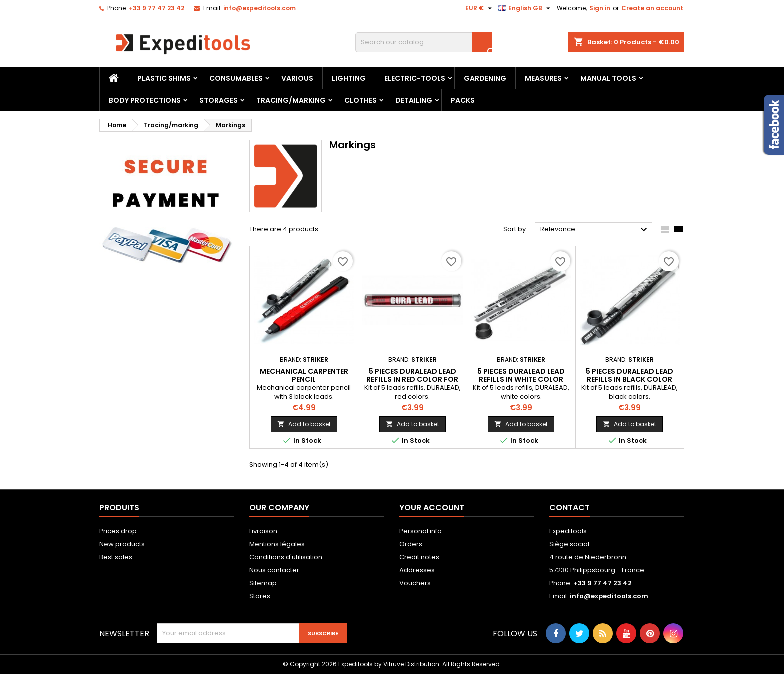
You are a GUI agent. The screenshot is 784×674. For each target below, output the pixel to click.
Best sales (116, 557)
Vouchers (415, 583)
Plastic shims (164, 78)
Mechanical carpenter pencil (304, 375)
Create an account (652, 8)
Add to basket (304, 424)
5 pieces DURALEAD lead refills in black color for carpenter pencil (630, 379)
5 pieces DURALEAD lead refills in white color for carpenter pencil (521, 379)
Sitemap (263, 583)
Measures (543, 78)
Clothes (361, 100)
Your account (432, 508)
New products (122, 544)
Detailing (414, 100)
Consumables (236, 78)
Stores (260, 596)
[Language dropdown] (526, 8)
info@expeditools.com (260, 8)
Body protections (145, 100)
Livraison (263, 531)
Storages (219, 100)
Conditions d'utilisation (286, 557)
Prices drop (118, 531)
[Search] (424, 42)
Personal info (421, 531)
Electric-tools (415, 78)
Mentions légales (277, 544)
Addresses (417, 570)
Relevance (595, 230)
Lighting (349, 78)
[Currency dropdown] (480, 8)
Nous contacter (274, 570)
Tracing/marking (291, 100)
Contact (570, 508)
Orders (411, 544)
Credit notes (419, 557)
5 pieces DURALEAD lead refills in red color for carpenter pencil (412, 379)
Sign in (600, 8)
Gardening (485, 78)
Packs (463, 100)
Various (297, 78)
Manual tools (608, 78)
